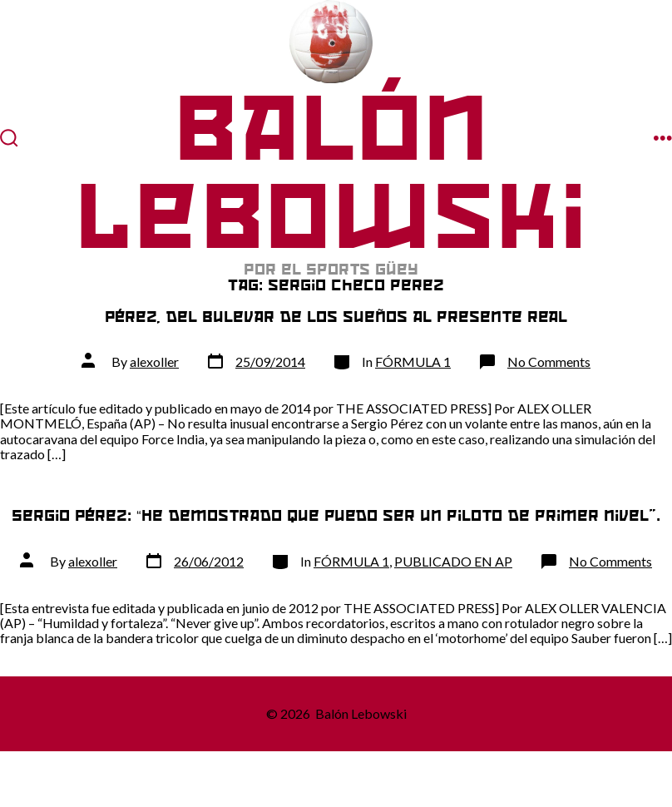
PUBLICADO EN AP (453, 561)
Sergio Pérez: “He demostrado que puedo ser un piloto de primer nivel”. (336, 515)
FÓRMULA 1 (413, 361)
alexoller (154, 361)
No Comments (549, 361)
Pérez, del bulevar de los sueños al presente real (336, 317)
